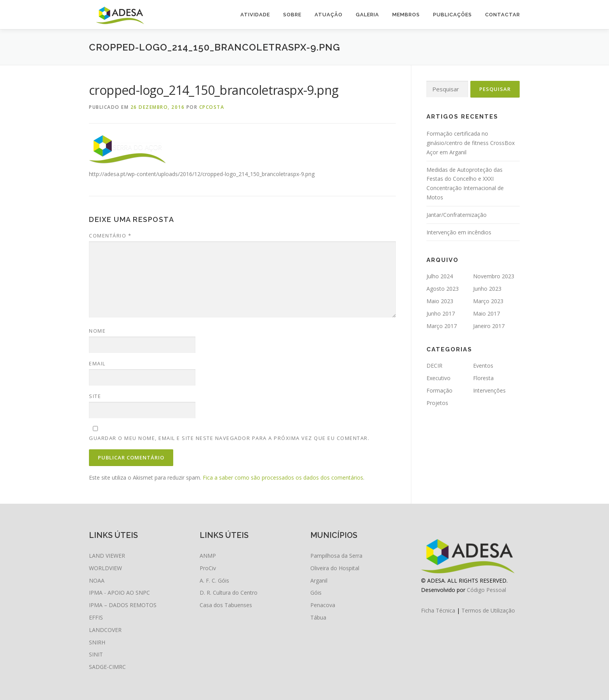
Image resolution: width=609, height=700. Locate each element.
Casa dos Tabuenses (226, 605)
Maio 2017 (486, 313)
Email (97, 363)
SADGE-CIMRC (107, 667)
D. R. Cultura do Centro (229, 593)
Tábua (318, 617)
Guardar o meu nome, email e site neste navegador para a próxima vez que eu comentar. (229, 438)
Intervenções (489, 390)
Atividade (255, 15)
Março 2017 (442, 326)
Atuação (329, 15)
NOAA (97, 580)
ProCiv (208, 568)
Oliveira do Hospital (335, 568)
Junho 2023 (487, 289)
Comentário (110, 236)
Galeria (367, 15)
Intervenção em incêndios (459, 232)
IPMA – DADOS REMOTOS (123, 605)
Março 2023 (488, 301)
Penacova (323, 605)
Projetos (437, 403)
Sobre (292, 15)
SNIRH (97, 642)
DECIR (434, 366)
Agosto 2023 (443, 289)
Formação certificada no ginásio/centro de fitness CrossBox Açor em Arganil (471, 143)
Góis (316, 593)
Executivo (438, 378)
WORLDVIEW (105, 568)
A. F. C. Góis (214, 580)
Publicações (452, 15)
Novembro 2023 (494, 276)
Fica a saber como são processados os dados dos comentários (283, 477)
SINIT (96, 654)
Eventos (483, 366)
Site (95, 396)
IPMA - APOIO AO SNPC (119, 593)
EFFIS (96, 617)
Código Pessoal (486, 590)
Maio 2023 (440, 301)
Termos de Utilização (488, 610)
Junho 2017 (441, 313)
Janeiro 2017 (489, 326)
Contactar (503, 15)
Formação (439, 390)
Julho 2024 (440, 276)
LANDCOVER (105, 630)
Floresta (483, 378)
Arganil (319, 580)
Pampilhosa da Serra (336, 556)
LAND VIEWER (107, 556)
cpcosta (212, 107)
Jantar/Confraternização (457, 215)
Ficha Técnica (438, 610)
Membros (406, 15)
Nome (97, 331)
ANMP (208, 556)
